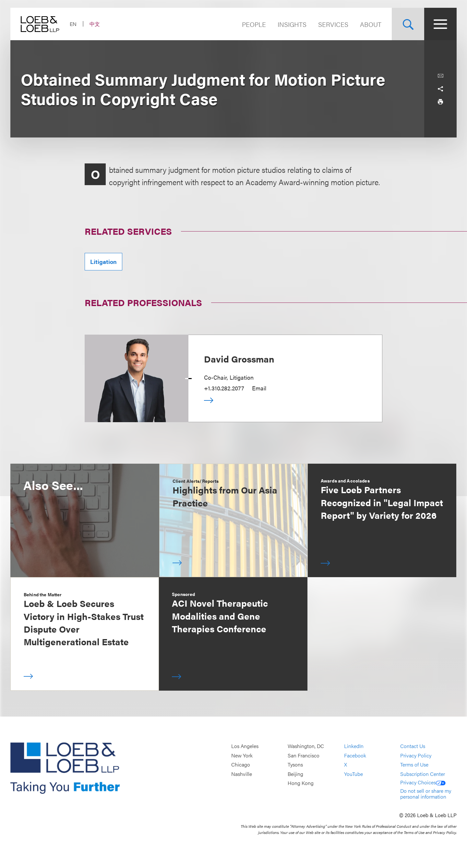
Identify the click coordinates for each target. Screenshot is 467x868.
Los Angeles (245, 746)
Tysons (295, 764)
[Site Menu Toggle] (440, 24)
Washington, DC (306, 746)
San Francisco (304, 755)
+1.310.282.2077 (224, 388)
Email (259, 388)
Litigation (103, 262)
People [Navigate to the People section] (254, 24)
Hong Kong (301, 783)
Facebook (355, 755)
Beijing (295, 774)
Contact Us (413, 746)
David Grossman (239, 359)
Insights (292, 24)
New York (242, 755)
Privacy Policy (416, 755)
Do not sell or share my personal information (426, 794)
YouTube (353, 774)
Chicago (241, 764)
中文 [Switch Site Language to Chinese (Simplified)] (95, 24)
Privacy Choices (423, 782)
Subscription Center (423, 774)
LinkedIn (354, 746)
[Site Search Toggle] (408, 24)
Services (333, 24)
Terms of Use (414, 764)
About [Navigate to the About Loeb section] (371, 24)
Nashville (242, 774)
